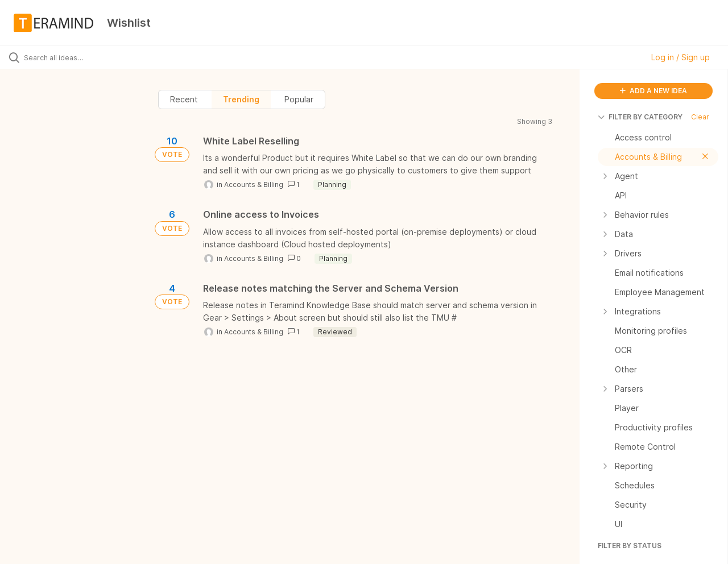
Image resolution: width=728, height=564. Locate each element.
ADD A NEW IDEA (653, 91)
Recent (184, 99)
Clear (700, 117)
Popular (299, 99)
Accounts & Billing (254, 184)
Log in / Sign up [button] (681, 57)
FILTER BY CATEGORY (640, 117)
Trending (241, 99)
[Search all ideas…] (87, 57)
